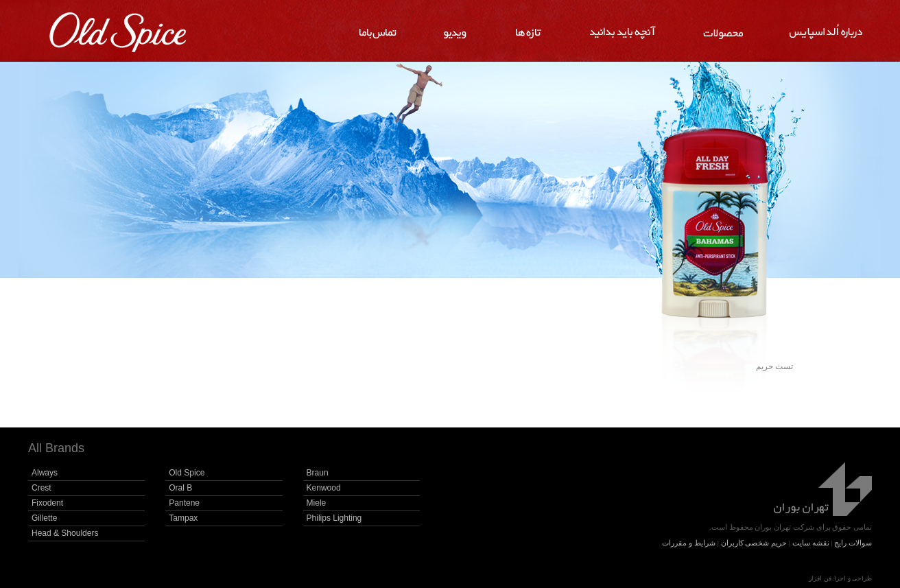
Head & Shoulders (65, 533)
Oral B (180, 488)
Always (45, 473)
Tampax (183, 518)
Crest (42, 488)
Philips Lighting (334, 518)
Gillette (44, 518)
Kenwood (324, 488)
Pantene (184, 503)
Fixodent (47, 503)
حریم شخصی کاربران (754, 543)
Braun (318, 473)
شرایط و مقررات (689, 543)
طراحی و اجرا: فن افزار (840, 578)
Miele (317, 503)
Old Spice (187, 473)
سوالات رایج (853, 543)
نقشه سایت (811, 543)
